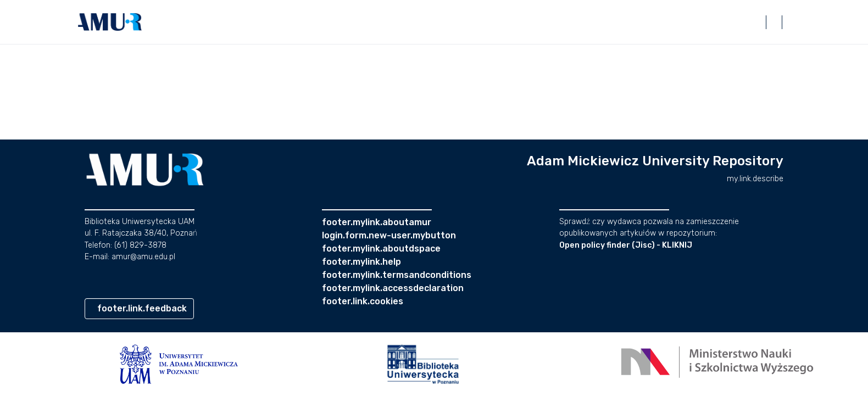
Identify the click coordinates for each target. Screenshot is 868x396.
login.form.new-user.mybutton (389, 235)
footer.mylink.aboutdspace (381, 249)
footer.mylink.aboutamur (377, 222)
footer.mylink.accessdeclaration (393, 288)
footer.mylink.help (361, 262)
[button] (110, 22)
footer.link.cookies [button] (363, 301)
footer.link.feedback (142, 308)
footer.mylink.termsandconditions (397, 275)
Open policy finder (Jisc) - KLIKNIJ (626, 245)
